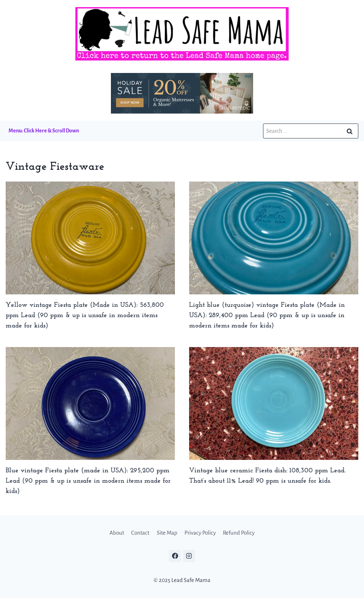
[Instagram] (189, 556)
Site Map (167, 533)
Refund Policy (239, 533)
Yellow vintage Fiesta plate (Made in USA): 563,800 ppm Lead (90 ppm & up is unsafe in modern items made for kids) (85, 316)
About (117, 533)
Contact (140, 533)
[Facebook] (175, 556)
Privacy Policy (200, 533)
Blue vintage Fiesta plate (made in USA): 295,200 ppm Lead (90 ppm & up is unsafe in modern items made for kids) (88, 481)
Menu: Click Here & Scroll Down (44, 131)
